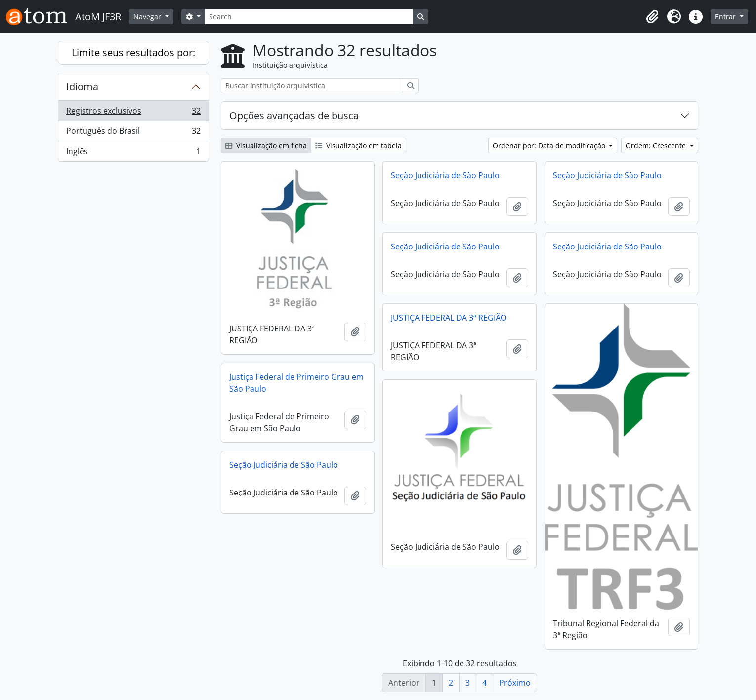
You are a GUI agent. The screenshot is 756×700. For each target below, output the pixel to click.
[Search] (309, 17)
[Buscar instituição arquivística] (312, 86)
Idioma (82, 87)
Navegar (148, 17)
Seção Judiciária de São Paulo (445, 175)
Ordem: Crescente (657, 145)
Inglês (133, 153)
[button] (652, 17)
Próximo (515, 683)
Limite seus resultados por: (133, 53)
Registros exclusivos (133, 113)
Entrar (726, 17)
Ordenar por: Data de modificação (550, 145)
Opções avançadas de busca (294, 115)
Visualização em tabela (358, 145)
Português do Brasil (133, 133)
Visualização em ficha (266, 145)
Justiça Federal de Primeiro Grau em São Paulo (296, 383)
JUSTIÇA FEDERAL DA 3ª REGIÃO (449, 318)
